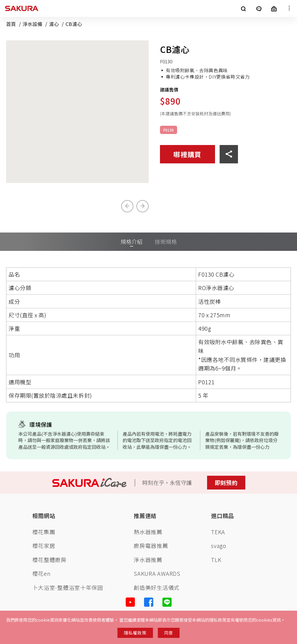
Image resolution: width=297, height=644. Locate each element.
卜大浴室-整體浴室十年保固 (68, 588)
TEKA (218, 532)
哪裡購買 (187, 154)
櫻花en (42, 573)
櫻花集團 (44, 532)
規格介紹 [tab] (132, 241)
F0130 (169, 130)
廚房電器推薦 (151, 546)
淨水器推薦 (148, 560)
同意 (169, 633)
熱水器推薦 (148, 532)
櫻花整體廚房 (50, 560)
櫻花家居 (44, 546)
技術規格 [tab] (166, 241)
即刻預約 (226, 482)
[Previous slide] (127, 206)
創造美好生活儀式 (157, 588)
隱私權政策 (135, 633)
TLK (216, 560)
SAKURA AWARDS (157, 573)
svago (219, 546)
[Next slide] (143, 206)
